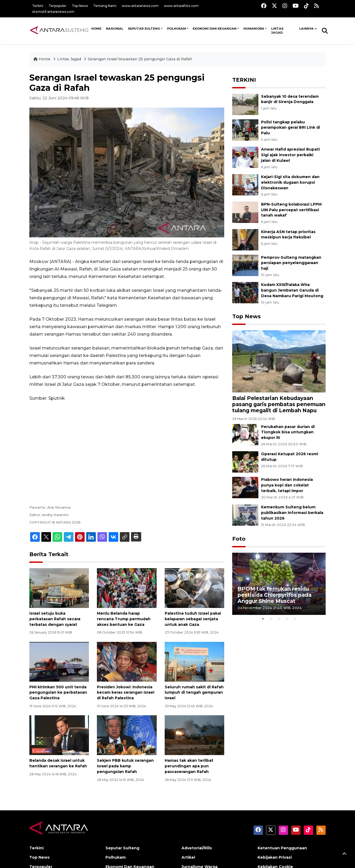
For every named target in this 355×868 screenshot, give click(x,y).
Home (42, 59)
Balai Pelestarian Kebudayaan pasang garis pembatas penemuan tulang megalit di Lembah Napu (279, 404)
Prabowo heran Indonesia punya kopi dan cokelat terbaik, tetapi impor (287, 485)
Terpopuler (58, 6)
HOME (96, 29)
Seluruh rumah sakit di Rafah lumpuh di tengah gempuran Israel (194, 693)
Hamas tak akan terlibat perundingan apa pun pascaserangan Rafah (189, 766)
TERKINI (244, 80)
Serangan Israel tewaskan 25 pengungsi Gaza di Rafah (140, 59)
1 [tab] (263, 619)
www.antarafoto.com (181, 6)
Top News (80, 6)
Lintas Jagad (277, 31)
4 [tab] (287, 619)
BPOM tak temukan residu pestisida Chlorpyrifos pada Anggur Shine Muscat (275, 595)
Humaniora (254, 29)
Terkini (38, 6)
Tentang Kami (105, 6)
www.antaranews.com (140, 6)
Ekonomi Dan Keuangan (215, 29)
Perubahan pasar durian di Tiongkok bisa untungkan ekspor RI (288, 432)
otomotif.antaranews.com (53, 12)
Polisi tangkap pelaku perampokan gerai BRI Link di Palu (291, 128)
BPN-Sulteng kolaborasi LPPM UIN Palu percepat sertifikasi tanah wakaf (291, 210)
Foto (239, 539)
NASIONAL (115, 29)
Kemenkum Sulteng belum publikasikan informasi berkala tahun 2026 (292, 513)
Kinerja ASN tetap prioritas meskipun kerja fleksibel (288, 235)
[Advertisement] (127, 446)
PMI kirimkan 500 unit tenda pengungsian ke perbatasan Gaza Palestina (58, 693)
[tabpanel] (279, 584)
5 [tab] (295, 619)
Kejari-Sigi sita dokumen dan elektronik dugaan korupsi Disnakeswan (290, 182)
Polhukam (177, 29)
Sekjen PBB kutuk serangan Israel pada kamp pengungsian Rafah (125, 766)
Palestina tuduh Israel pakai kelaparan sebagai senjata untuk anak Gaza (193, 619)
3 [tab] (279, 619)
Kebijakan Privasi (275, 857)
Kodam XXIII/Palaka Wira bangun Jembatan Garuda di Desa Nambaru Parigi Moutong (292, 290)
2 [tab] (271, 619)
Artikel (188, 857)
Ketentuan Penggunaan (282, 848)
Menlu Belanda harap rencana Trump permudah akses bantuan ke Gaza (124, 619)
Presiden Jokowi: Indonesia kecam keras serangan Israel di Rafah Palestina (126, 693)
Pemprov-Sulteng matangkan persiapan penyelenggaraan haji (291, 263)
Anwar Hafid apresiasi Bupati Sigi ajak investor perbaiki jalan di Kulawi (290, 155)
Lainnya (306, 29)
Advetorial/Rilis (197, 848)
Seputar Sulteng (144, 29)
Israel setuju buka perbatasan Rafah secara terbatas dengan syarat (55, 619)
